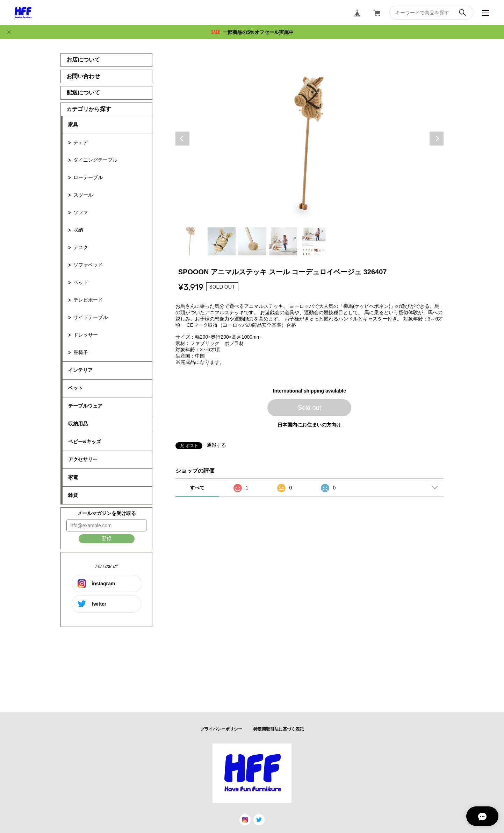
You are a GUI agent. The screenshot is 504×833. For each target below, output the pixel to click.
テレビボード (88, 300)
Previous (182, 139)
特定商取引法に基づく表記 (279, 729)
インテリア (80, 370)
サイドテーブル (91, 317)
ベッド (81, 282)
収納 (78, 230)
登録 (107, 538)
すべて (197, 488)
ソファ (81, 212)
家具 (73, 125)
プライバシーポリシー (221, 729)
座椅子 (81, 352)
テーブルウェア (85, 406)
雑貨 (73, 495)
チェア (81, 142)
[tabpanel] (310, 139)
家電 (73, 477)
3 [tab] (252, 241)
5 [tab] (314, 241)
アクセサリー (83, 459)
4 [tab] (283, 241)
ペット (75, 388)
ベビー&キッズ (85, 442)
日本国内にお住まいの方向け (309, 425)
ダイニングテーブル (95, 160)
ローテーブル (88, 177)
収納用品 (78, 424)
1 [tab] (191, 241)
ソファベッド (88, 265)
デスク (81, 247)
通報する (216, 445)
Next (437, 139)
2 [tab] (222, 241)
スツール (83, 195)
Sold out (309, 408)
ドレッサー (86, 335)
